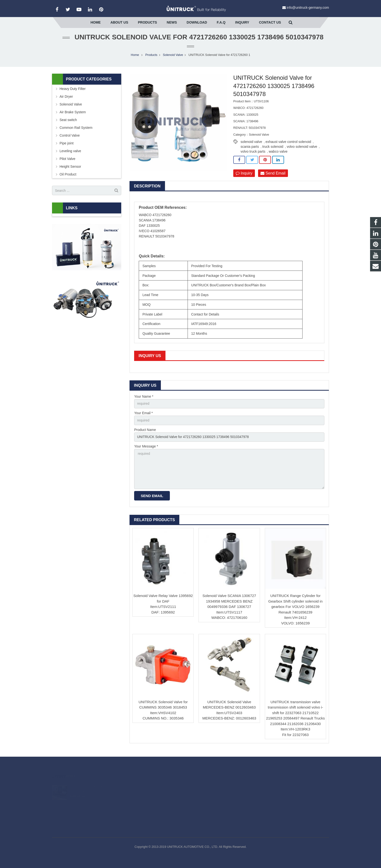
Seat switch (68, 123)
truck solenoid (273, 150)
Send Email (273, 177)
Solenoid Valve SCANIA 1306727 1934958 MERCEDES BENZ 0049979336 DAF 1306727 (229, 606)
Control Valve (70, 139)
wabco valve (278, 155)
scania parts (250, 150)
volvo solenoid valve (302, 150)
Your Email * (143, 417)
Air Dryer (66, 100)
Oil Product (68, 178)
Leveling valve (70, 155)
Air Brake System (73, 116)
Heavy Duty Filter (73, 92)
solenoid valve (251, 145)
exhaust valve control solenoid (288, 145)
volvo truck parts (253, 155)
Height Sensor (70, 170)
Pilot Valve (67, 162)
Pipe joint (67, 147)
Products (151, 59)
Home (135, 59)
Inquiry (244, 177)
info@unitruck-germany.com (308, 8)
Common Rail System (76, 131)
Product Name (145, 434)
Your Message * (146, 450)
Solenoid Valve (173, 59)
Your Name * (144, 400)
